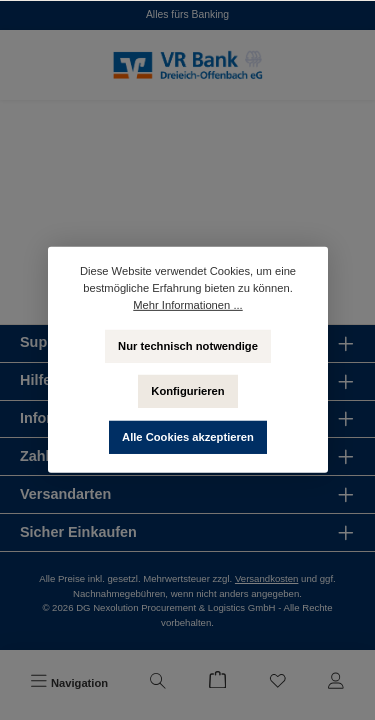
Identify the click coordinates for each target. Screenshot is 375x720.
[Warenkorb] (218, 683)
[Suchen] (158, 683)
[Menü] (69, 683)
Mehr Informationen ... (187, 305)
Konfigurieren (187, 391)
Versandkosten (266, 578)
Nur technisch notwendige (188, 345)
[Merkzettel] (278, 683)
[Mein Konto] (336, 683)
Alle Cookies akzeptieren (188, 437)
